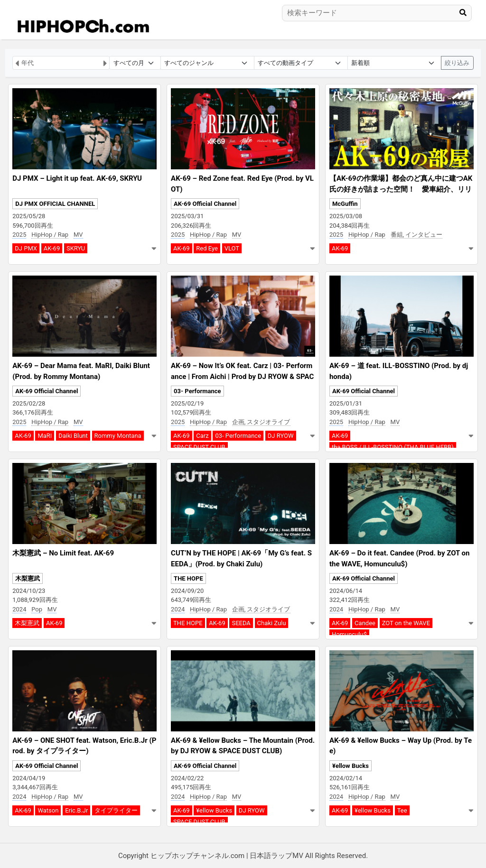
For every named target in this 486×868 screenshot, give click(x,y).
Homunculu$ (349, 634)
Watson (48, 810)
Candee (365, 623)
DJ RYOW (281, 436)
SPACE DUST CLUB (199, 447)
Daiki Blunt (73, 436)
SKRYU (76, 248)
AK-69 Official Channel (205, 204)
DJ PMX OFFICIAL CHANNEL (55, 204)
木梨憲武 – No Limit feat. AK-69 (63, 553)
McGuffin (345, 204)
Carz (202, 436)
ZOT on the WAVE (406, 623)
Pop (37, 609)
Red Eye (207, 248)
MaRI (45, 436)
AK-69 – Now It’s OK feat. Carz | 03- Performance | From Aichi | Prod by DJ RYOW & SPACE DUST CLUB (242, 376)
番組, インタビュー (417, 235)
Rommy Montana (118, 436)
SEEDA (241, 623)
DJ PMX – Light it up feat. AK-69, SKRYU (77, 178)
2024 (19, 609)
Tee (402, 810)
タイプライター (116, 810)
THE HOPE (188, 578)
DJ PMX (26, 248)
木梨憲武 (28, 578)
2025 (19, 235)
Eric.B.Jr (76, 810)
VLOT (232, 248)
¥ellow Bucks (214, 810)
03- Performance (197, 391)
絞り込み (457, 63)
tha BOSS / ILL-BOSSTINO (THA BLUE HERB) (393, 447)
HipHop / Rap (50, 235)
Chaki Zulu (272, 623)
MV (78, 235)
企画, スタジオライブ (261, 422)
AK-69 (52, 248)
